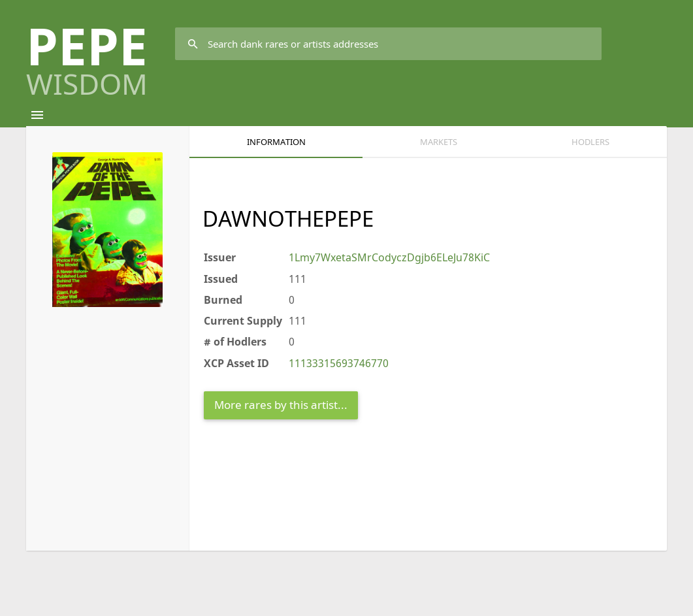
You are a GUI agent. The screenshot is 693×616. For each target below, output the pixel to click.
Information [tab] (276, 142)
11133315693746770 (339, 363)
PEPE (87, 55)
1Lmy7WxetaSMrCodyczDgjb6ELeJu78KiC (389, 257)
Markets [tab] (439, 142)
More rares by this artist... (281, 405)
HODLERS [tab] (590, 142)
